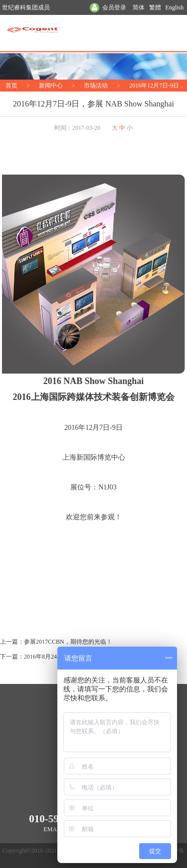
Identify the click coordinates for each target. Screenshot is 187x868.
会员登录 (114, 7)
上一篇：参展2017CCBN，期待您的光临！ (56, 642)
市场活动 (96, 86)
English (175, 7)
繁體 (155, 7)
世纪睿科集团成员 (26, 7)
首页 (11, 86)
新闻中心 (51, 86)
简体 (139, 7)
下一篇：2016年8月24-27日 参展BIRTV (51, 657)
